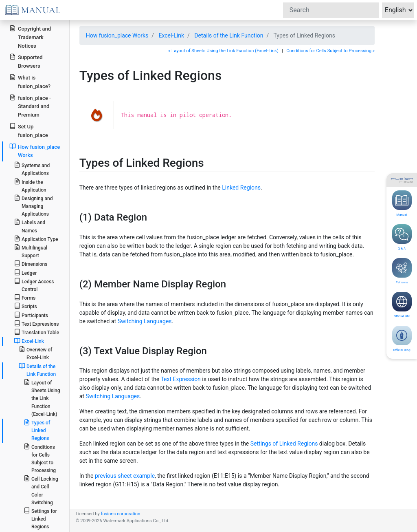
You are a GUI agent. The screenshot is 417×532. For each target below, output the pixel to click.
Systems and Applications (32, 169)
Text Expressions (36, 323)
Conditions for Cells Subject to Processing (40, 458)
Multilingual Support (31, 251)
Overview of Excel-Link (36, 353)
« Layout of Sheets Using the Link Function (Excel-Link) (223, 51)
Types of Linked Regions (37, 430)
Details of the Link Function (229, 35)
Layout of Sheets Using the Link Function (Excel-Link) (42, 398)
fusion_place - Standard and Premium (30, 106)
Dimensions (31, 264)
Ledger (25, 273)
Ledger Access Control (34, 285)
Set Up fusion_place (29, 130)
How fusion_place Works (117, 35)
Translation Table (36, 332)
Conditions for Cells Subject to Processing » (330, 51)
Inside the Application (30, 185)
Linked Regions (241, 188)
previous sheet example (125, 476)
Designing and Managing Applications (33, 206)
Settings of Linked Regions (284, 444)
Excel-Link (172, 35)
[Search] (331, 10)
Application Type (36, 239)
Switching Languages (145, 321)
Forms (25, 297)
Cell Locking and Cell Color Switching (41, 490)
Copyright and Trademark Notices (30, 37)
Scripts (25, 306)
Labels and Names (30, 226)
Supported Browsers (26, 61)
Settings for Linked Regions (40, 518)
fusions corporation (120, 514)
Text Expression (180, 379)
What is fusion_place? (30, 82)
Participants (31, 315)
